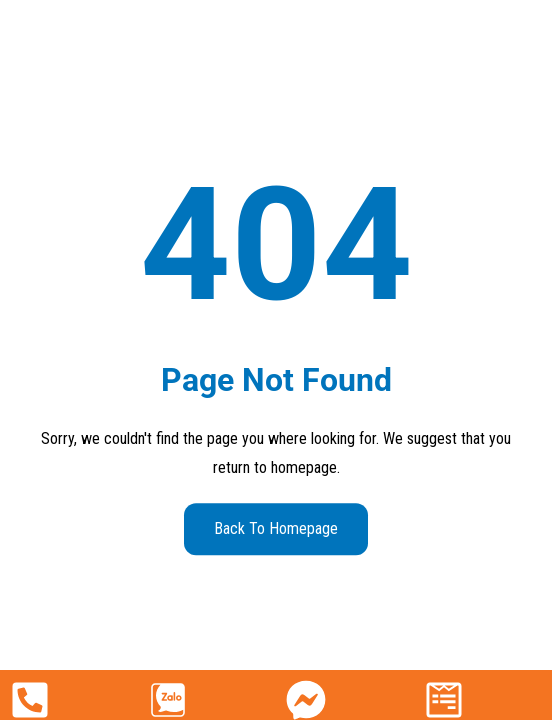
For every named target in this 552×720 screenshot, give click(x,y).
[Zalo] (168, 700)
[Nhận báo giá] (444, 700)
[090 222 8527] (30, 700)
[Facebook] (306, 700)
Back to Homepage (276, 528)
